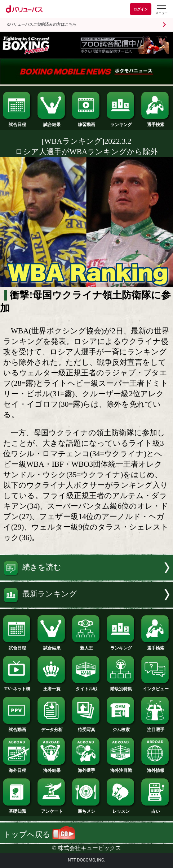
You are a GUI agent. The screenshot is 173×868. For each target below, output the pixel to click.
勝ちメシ (86, 809)
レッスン (121, 809)
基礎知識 (17, 809)
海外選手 (86, 768)
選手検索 (156, 122)
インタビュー (156, 687)
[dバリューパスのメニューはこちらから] (161, 10)
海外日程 (17, 768)
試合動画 (17, 727)
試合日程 (17, 122)
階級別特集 (121, 687)
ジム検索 (121, 727)
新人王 (86, 646)
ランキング (121, 122)
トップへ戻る (39, 834)
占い (156, 809)
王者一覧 (52, 687)
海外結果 (52, 768)
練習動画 (86, 122)
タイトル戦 (86, 687)
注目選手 (156, 727)
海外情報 (156, 768)
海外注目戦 (121, 768)
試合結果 (52, 122)
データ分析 (52, 727)
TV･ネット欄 (17, 687)
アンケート (52, 809)
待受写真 (86, 727)
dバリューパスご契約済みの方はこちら (42, 24)
